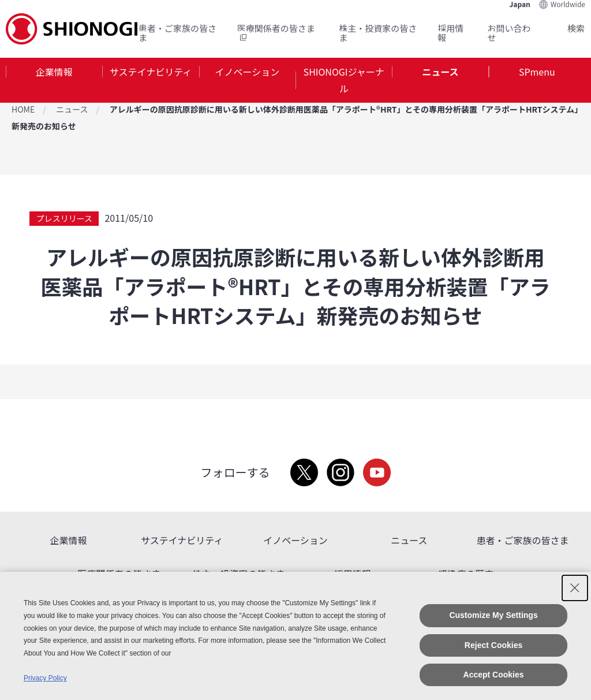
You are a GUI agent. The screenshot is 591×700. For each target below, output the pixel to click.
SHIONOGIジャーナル (344, 80)
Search (562, 28)
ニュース (440, 72)
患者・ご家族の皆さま (177, 33)
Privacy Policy (45, 678)
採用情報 (450, 33)
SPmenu (537, 72)
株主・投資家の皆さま (378, 33)
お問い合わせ (509, 33)
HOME (23, 109)
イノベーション (247, 72)
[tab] (54, 80)
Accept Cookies (494, 675)
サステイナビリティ (151, 72)
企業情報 (54, 72)
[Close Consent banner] (575, 588)
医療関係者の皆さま (276, 33)
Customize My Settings (493, 615)
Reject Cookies (493, 645)
